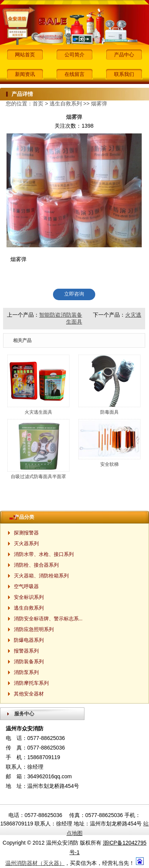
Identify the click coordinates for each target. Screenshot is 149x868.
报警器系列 (26, 651)
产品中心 (124, 55)
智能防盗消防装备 (61, 315)
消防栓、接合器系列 (36, 565)
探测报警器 (26, 533)
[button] (74, 39)
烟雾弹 (99, 104)
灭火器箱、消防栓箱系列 (41, 576)
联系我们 (124, 74)
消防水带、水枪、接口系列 (44, 554)
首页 (38, 104)
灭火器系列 (26, 543)
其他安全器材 (29, 694)
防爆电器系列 (29, 640)
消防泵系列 (26, 672)
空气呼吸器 (26, 586)
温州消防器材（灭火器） (35, 863)
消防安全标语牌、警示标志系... (48, 619)
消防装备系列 (29, 662)
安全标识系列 (29, 597)
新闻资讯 (25, 74)
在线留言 (74, 74)
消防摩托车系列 (31, 683)
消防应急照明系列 (34, 629)
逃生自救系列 (66, 104)
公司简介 (74, 55)
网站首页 (25, 55)
